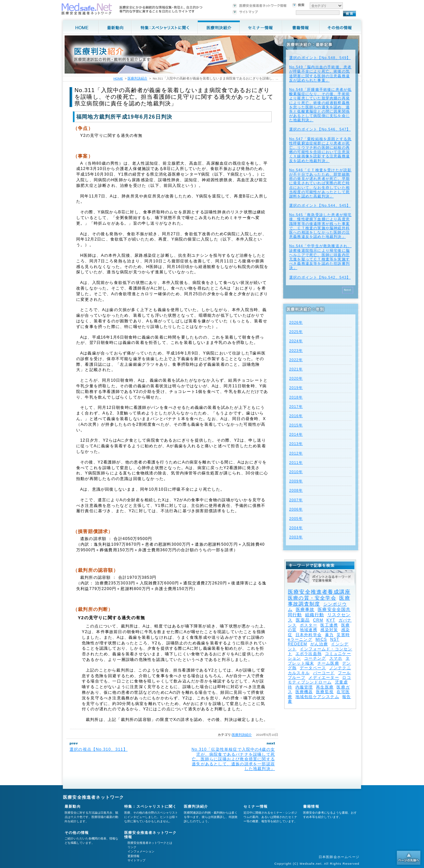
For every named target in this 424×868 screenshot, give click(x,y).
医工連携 (329, 625)
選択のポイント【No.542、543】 (320, 277)
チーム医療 (328, 663)
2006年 (296, 509)
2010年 (296, 472)
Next (348, 290)
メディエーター (324, 678)
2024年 (296, 341)
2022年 (296, 360)
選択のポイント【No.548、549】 (320, 58)
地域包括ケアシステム (317, 697)
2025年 (296, 332)
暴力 (329, 635)
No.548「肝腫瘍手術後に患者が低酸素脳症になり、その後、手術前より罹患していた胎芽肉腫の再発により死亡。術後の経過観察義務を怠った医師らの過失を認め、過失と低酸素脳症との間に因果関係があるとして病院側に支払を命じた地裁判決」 (320, 105)
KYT (331, 620)
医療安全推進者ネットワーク (94, 797)
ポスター (309, 625)
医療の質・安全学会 (312, 598)
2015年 (296, 425)
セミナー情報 (256, 806)
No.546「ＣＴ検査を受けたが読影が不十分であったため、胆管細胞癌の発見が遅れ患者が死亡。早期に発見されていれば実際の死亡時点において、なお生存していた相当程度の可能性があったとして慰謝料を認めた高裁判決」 (320, 183)
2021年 (296, 369)
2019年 (296, 388)
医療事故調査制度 (319, 601)
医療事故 (305, 609)
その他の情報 (77, 833)
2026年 (296, 322)
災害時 (343, 635)
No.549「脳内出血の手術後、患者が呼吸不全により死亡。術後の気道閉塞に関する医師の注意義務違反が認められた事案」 (320, 74)
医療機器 (304, 692)
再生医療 (325, 687)
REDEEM (298, 644)
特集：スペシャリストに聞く (151, 806)
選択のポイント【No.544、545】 (320, 205)
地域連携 (309, 630)
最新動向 (73, 806)
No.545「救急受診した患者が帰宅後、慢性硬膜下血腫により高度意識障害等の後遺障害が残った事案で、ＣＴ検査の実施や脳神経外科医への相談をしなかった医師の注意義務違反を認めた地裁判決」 (320, 226)
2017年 (296, 407)
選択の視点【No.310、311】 (99, 749)
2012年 (296, 453)
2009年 (296, 481)
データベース (313, 668)
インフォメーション (141, 851)
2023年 (296, 351)
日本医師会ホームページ (339, 857)
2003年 (296, 537)
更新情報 (133, 856)
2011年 (296, 462)
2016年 (296, 416)
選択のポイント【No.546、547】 (320, 129)
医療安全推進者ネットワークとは (150, 843)
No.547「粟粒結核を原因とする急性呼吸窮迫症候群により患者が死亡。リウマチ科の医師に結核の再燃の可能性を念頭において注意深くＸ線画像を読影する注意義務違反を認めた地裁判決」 (320, 150)
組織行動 (315, 615)
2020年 (296, 378)
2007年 (296, 500)
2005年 (296, 518)
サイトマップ (136, 860)
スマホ (336, 658)
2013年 (296, 444)
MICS (321, 639)
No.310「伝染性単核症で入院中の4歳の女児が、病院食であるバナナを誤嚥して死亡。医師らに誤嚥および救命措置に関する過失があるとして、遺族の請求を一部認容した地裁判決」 (233, 759)
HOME (118, 78)
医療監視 (325, 692)
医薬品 (303, 620)
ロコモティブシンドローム (319, 680)
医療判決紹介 (242, 735)
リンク (132, 847)
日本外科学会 (309, 635)
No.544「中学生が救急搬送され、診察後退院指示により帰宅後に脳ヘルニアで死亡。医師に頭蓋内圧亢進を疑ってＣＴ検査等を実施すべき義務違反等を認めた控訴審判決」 (320, 257)
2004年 (296, 528)
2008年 (296, 490)
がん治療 (319, 644)
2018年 (296, 397)
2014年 (296, 434)
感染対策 (329, 630)
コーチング (315, 658)
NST (335, 639)
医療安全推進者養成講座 (319, 592)
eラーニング (300, 639)
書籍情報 (311, 806)
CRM (318, 620)
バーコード (324, 673)
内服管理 (304, 687)
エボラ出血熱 (309, 654)
